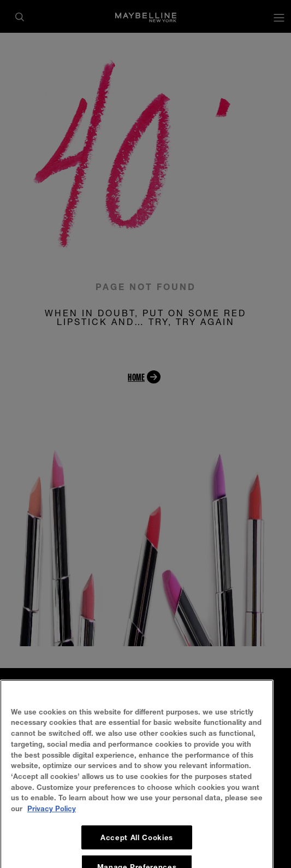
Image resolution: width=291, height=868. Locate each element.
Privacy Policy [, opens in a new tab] (52, 820)
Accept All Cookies (137, 849)
